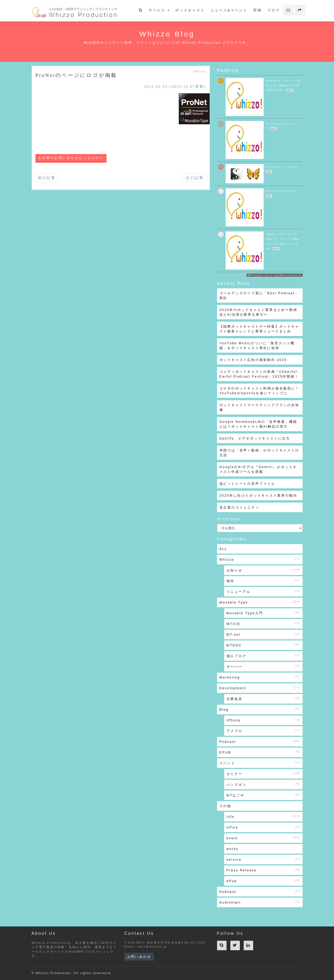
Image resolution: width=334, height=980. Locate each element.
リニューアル (263, 591)
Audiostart (260, 902)
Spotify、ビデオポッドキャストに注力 (255, 438)
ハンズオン (263, 784)
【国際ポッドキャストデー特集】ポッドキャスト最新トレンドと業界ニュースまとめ (259, 329)
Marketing (260, 677)
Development (260, 688)
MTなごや (263, 795)
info (263, 816)
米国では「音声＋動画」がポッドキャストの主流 (259, 453)
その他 (225, 806)
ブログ (273, 10)
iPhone (263, 720)
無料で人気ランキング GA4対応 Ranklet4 (273, 275)
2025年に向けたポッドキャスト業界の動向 (258, 495)
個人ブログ (263, 656)
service (263, 859)
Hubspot (260, 891)
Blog (260, 709)
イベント (260, 763)
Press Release (263, 870)
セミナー (263, 774)
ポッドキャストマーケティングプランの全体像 (259, 407)
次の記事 (195, 178)
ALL (223, 549)
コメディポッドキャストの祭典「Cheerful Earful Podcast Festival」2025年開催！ (259, 374)
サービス (159, 10)
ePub (263, 881)
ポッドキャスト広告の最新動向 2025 (253, 360)
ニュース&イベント (229, 10)
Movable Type (260, 602)
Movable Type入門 (263, 613)
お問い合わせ (139, 957)
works (233, 849)
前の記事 (47, 178)
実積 (257, 10)
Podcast (260, 741)
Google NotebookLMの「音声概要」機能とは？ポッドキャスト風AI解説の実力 (258, 424)
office (263, 827)
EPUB (260, 752)
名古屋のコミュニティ (239, 507)
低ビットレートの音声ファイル (247, 484)
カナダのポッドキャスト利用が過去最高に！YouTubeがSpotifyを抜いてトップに (259, 391)
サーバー (263, 666)
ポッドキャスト (190, 10)
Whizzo (200, 71)
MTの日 (263, 624)
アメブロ (263, 731)
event (263, 838)
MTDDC (263, 645)
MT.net (263, 634)
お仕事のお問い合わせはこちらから (71, 158)
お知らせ (263, 570)
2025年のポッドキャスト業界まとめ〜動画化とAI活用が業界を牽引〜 (258, 312)
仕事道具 (263, 699)
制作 (263, 581)
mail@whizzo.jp (152, 947)
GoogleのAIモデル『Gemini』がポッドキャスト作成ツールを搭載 (258, 469)
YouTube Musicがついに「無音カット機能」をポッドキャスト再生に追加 (257, 345)
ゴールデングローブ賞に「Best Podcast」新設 (259, 295)
